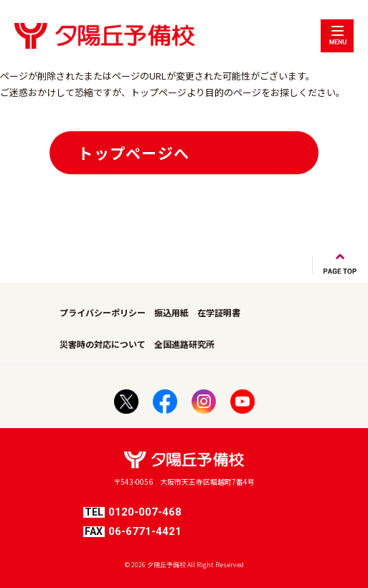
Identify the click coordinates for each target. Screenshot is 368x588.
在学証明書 (219, 312)
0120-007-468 (132, 512)
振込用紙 (171, 312)
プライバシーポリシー (103, 312)
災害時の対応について (103, 344)
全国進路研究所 (184, 344)
